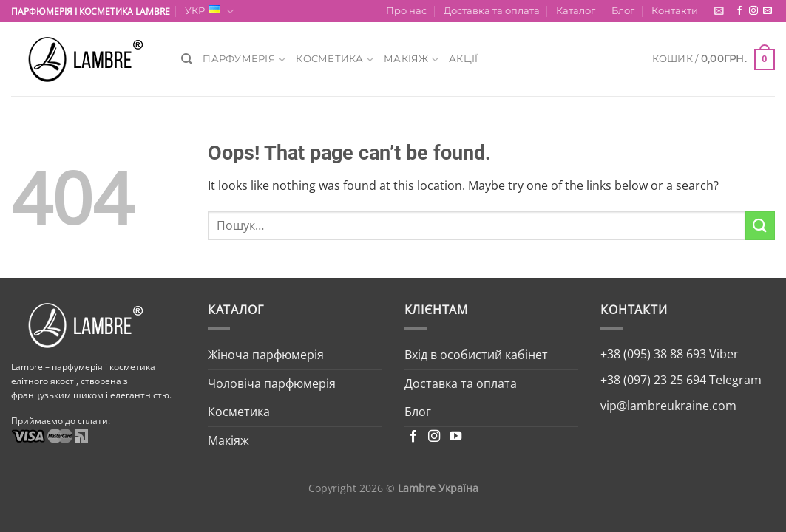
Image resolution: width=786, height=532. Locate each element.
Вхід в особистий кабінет (476, 355)
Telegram (734, 380)
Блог (623, 11)
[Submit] (760, 226)
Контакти (675, 11)
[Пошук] (187, 59)
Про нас (406, 11)
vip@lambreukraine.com (668, 406)
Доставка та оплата (492, 11)
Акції (463, 59)
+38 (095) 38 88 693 (653, 354)
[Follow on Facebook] (739, 11)
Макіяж (411, 59)
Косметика (335, 59)
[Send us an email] (768, 11)
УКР (209, 11)
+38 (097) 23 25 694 (653, 380)
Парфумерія (244, 59)
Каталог (576, 11)
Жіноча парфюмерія (266, 355)
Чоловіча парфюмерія (272, 383)
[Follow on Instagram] (753, 11)
